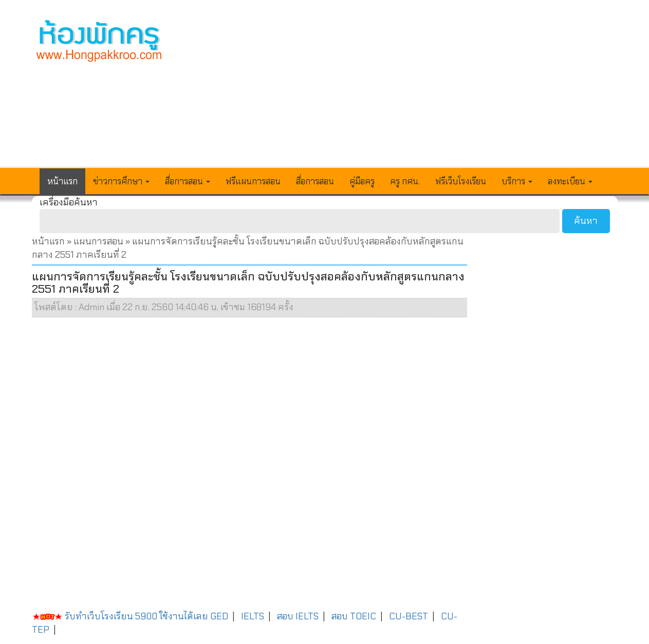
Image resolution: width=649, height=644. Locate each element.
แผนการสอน (98, 241)
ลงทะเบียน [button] (570, 181)
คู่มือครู (362, 181)
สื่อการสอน (315, 181)
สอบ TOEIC (354, 616)
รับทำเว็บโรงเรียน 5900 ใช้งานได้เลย (120, 616)
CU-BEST (409, 616)
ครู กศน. (405, 181)
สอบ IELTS (298, 616)
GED (219, 616)
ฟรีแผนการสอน (253, 181)
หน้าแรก (62, 181)
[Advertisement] (400, 90)
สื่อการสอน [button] (188, 181)
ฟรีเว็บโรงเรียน (461, 181)
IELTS (253, 616)
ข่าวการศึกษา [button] (121, 181)
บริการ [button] (517, 181)
